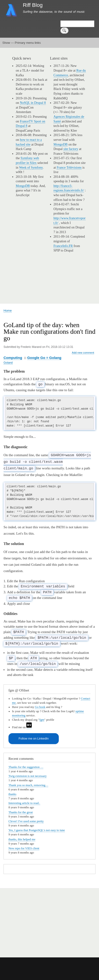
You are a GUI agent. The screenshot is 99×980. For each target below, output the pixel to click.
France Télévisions (69, 168)
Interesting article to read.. (24, 801)
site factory (71, 149)
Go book (40, 705)
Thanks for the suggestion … (26, 765)
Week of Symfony (31, 168)
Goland (8, 363)
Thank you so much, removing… (28, 783)
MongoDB (23, 186)
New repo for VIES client (24, 846)
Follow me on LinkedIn (34, 736)
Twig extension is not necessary (28, 774)
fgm (42, 718)
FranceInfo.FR (63, 246)
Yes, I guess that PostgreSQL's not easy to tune (37, 828)
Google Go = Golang (44, 358)
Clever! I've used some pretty (26, 819)
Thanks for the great (21, 810)
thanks (12, 792)
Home (8, 311)
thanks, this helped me (22, 837)
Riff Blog (33, 5)
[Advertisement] (59, 918)
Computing (13, 358)
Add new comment (83, 353)
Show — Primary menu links (22, 43)
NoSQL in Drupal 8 (33, 103)
